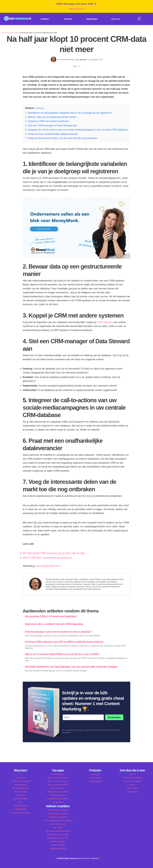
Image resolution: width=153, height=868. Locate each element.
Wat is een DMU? (58, 788)
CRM (16, 33)
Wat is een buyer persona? (58, 785)
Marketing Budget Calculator (58, 799)
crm (79, 66)
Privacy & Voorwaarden (132, 781)
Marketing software (58, 845)
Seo (21, 802)
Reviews (68, 19)
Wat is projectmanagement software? (58, 821)
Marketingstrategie (21, 799)
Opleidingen (92, 19)
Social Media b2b (21, 806)
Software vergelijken (58, 841)
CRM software (105, 322)
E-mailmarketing (58, 774)
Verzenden (114, 717)
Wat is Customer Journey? (58, 781)
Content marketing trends (21, 781)
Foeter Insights (132, 788)
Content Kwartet (95, 778)
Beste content (132, 792)
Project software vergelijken (58, 814)
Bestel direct (76, 9)
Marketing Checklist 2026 (58, 792)
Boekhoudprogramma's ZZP (58, 838)
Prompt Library (58, 802)
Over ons (116, 19)
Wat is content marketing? (58, 778)
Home (4, 33)
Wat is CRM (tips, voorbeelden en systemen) (47, 558)
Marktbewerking (21, 785)
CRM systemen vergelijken (58, 810)
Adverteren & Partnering (132, 778)
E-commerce (21, 778)
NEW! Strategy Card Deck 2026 (75, 4)
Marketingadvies (95, 781)
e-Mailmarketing (21, 809)
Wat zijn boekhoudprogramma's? (58, 831)
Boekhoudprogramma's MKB (58, 835)
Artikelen (45, 19)
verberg (39, 108)
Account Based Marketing (21, 813)
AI (21, 774)
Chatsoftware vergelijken (58, 817)
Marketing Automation (21, 788)
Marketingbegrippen (58, 795)
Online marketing (21, 792)
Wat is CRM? (58, 828)
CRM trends (21, 795)
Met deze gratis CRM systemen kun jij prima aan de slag (54, 553)
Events (132, 785)
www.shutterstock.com (48, 566)
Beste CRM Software (58, 824)
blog (10, 33)
